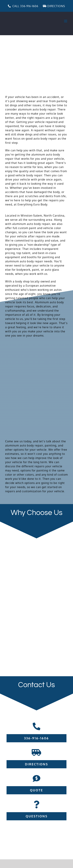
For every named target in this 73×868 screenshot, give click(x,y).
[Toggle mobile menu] (66, 21)
